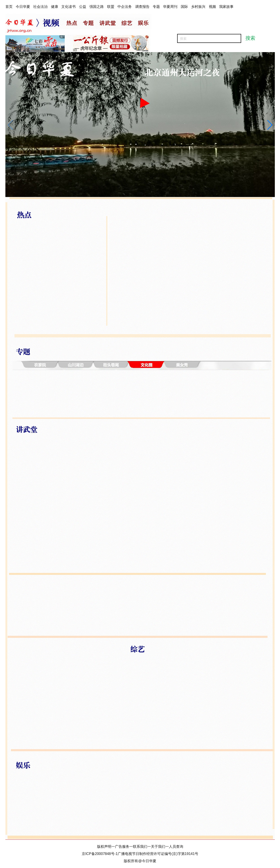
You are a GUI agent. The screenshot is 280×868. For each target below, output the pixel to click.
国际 (184, 7)
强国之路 (97, 7)
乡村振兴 (198, 7)
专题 (156, 7)
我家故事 (226, 7)
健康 (55, 7)
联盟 (111, 7)
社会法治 (40, 7)
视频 (212, 7)
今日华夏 (23, 7)
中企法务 (125, 7)
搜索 (250, 38)
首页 (9, 7)
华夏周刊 (170, 7)
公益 (83, 7)
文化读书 (68, 7)
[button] (270, 125)
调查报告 (142, 7)
